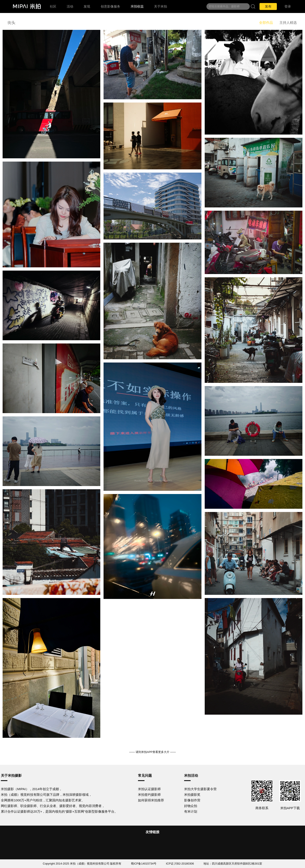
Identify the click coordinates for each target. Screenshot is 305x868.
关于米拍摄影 (11, 776)
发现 (87, 6)
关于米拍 (161, 6)
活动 (70, 6)
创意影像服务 (110, 6)
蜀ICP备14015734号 (144, 864)
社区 (53, 6)
